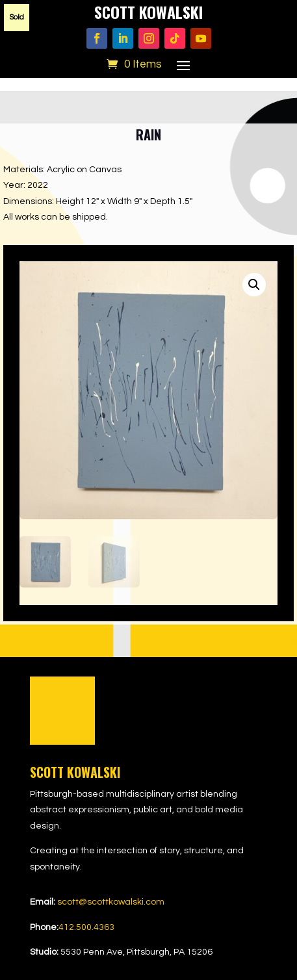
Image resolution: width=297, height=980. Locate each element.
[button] (254, 285)
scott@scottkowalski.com (111, 902)
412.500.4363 (86, 927)
